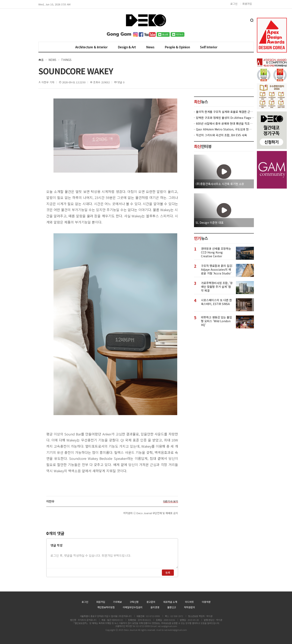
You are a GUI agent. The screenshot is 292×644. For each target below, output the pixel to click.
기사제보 (117, 602)
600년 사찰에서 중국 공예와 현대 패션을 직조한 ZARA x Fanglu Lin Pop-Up (225, 124)
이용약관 (206, 602)
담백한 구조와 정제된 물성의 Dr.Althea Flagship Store (225, 118)
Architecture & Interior (91, 47)
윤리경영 (155, 607)
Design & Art (127, 47)
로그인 (234, 4)
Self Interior (209, 47)
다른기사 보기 (171, 501)
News (150, 47)
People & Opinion (177, 47)
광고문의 (151, 602)
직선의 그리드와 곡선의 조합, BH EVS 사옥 (221, 135)
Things (66, 60)
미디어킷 (189, 602)
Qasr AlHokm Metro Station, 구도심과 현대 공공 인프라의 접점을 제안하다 (225, 129)
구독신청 (134, 602)
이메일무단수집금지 (133, 607)
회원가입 (247, 4)
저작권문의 (190, 607)
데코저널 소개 (170, 602)
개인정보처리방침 (106, 607)
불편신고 (172, 607)
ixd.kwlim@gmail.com (176, 630)
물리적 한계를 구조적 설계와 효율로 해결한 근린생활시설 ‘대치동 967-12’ (225, 112)
